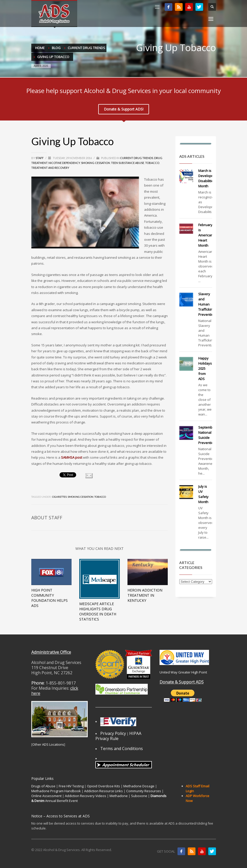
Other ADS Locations (48, 744)
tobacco (100, 497)
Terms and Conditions (122, 749)
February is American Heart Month (206, 235)
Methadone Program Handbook (56, 791)
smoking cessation (81, 497)
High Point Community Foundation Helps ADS (50, 598)
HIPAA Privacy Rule (118, 736)
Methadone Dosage (139, 786)
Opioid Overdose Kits (103, 786)
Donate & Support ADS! (124, 109)
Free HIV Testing (71, 786)
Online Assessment (46, 796)
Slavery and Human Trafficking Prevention (207, 304)
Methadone (119, 796)
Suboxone (139, 796)
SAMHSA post (72, 457)
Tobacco (152, 163)
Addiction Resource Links (103, 791)
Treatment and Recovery (50, 168)
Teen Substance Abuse (128, 163)
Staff (40, 158)
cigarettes (59, 497)
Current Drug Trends (137, 158)
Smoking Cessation (96, 163)
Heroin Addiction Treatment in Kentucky (145, 595)
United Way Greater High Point (183, 672)
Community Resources (144, 791)
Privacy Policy (113, 733)
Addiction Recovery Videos (86, 796)
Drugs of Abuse (43, 786)
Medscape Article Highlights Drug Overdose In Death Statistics (98, 611)
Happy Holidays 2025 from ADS (205, 368)
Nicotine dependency (64, 163)
